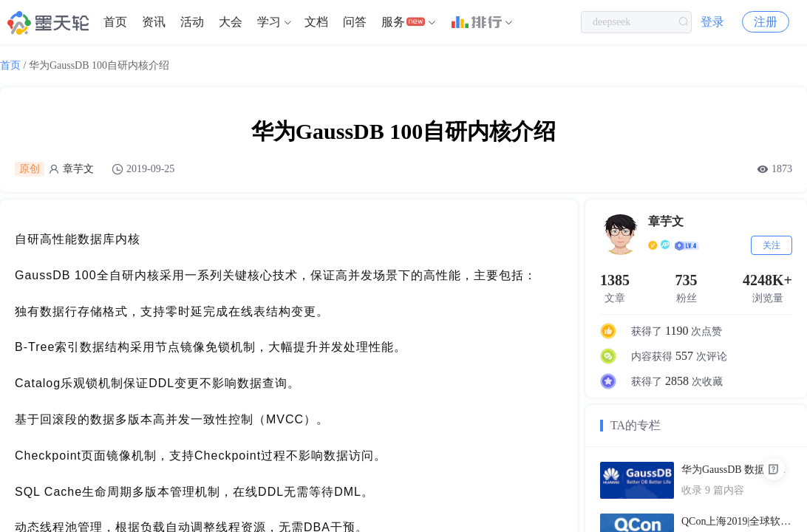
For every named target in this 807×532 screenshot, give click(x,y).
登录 (712, 22)
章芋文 (78, 169)
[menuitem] (115, 22)
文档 (316, 22)
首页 (115, 22)
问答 (355, 22)
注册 (766, 22)
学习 (269, 22)
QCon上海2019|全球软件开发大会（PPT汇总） (737, 521)
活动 (192, 22)
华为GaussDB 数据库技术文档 (737, 470)
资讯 (154, 22)
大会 (231, 22)
